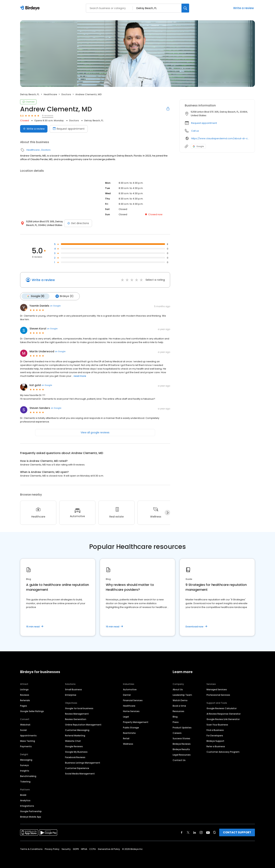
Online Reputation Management (83, 724)
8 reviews (48, 116)
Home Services (131, 711)
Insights (25, 771)
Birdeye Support (215, 741)
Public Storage (131, 727)
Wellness (128, 744)
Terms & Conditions (31, 849)
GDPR (76, 849)
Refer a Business (216, 746)
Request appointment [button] (204, 123)
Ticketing (25, 781)
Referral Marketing (75, 735)
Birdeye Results (181, 749)
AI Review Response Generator (224, 714)
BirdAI (23, 795)
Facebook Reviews (75, 757)
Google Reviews (74, 746)
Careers (177, 733)
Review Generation (76, 719)
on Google (55, 306)
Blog (175, 717)
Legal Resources (182, 755)
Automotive (130, 689)
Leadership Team (182, 695)
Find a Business (215, 730)
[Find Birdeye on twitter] (188, 832)
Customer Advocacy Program (223, 752)
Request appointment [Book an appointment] (69, 129)
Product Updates (182, 727)
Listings (24, 689)
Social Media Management (80, 773)
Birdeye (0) (64, 296)
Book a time (179, 706)
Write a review (243, 8)
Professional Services (218, 695)
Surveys (24, 765)
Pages (24, 706)
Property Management (136, 722)
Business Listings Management (83, 763)
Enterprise (71, 695)
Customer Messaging (77, 730)
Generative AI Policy (109, 849)
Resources (178, 711)
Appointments (28, 735)
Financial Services (133, 700)
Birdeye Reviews (182, 744)
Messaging (26, 760)
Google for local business (79, 708)
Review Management (77, 714)
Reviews (25, 695)
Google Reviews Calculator (222, 708)
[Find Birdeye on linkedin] (195, 832)
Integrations (27, 806)
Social (23, 730)
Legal (126, 717)
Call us (195, 131)
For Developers (215, 735)
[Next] (167, 512)
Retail (126, 738)
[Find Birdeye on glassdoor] (214, 832)
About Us (178, 689)
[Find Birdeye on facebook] (182, 832)
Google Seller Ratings (32, 711)
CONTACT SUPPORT (237, 832)
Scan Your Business (217, 724)
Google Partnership (31, 811)
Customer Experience (77, 768)
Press (176, 722)
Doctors (66, 94)
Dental (127, 695)
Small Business (73, 689)
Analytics (25, 800)
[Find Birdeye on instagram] (201, 832)
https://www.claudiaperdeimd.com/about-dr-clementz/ (220, 138)
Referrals (25, 700)
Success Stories (181, 738)
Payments (26, 746)
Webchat (25, 724)
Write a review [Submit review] (34, 129)
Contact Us (179, 760)
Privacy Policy (52, 849)
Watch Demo (180, 700)
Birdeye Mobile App (31, 817)
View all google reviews (95, 432)
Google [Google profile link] (198, 146)
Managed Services (217, 689)
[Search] (185, 8)
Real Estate (129, 733)
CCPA (92, 849)
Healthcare (50, 94)
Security (66, 849)
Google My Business (76, 752)
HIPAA (84, 849)
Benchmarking (28, 776)
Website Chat (73, 741)
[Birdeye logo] (31, 8)
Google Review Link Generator (223, 719)
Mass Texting (28, 741)
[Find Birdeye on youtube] (208, 832)
